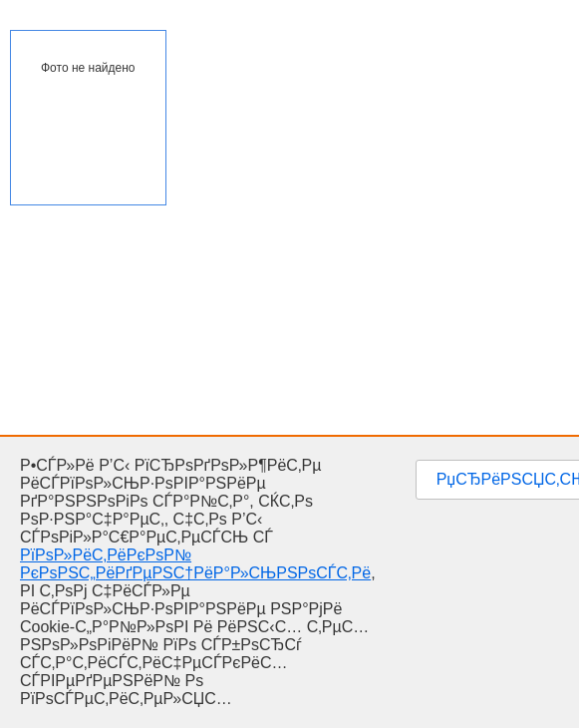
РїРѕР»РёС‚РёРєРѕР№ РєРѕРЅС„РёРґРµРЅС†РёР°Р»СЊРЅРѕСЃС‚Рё (195, 564)
